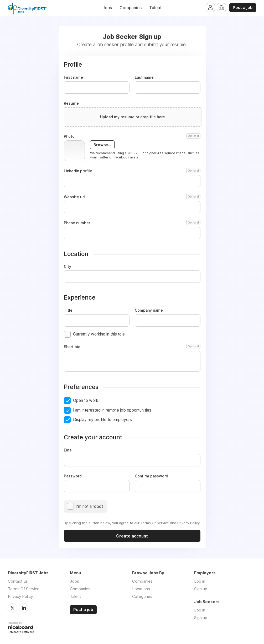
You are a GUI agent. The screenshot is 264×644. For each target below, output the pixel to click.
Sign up (201, 589)
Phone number (132, 223)
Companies (131, 8)
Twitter (12, 608)
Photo (132, 136)
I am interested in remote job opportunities (112, 410)
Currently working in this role (99, 334)
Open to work (86, 400)
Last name (144, 77)
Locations (141, 589)
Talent (156, 8)
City (68, 267)
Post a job (243, 8)
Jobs (107, 8)
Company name (149, 310)
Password (73, 476)
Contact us (18, 581)
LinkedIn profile (132, 171)
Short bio (132, 347)
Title (68, 310)
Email (69, 450)
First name (73, 77)
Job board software (21, 632)
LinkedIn (24, 608)
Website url (132, 197)
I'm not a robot (90, 506)
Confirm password (151, 476)
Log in (200, 581)
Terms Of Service (155, 523)
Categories (142, 596)
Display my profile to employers (102, 420)
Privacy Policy (188, 523)
